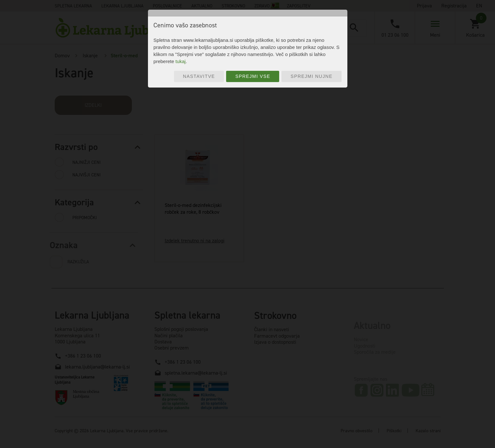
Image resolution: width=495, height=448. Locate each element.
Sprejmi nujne (312, 76)
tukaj (180, 61)
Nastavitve (199, 76)
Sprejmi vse (253, 76)
